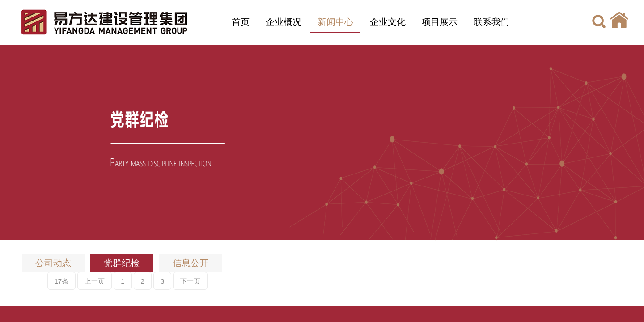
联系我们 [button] (491, 22)
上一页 (95, 281)
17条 (62, 281)
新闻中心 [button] (335, 22)
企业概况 (284, 22)
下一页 (190, 281)
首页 (241, 22)
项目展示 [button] (440, 22)
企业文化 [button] (388, 22)
